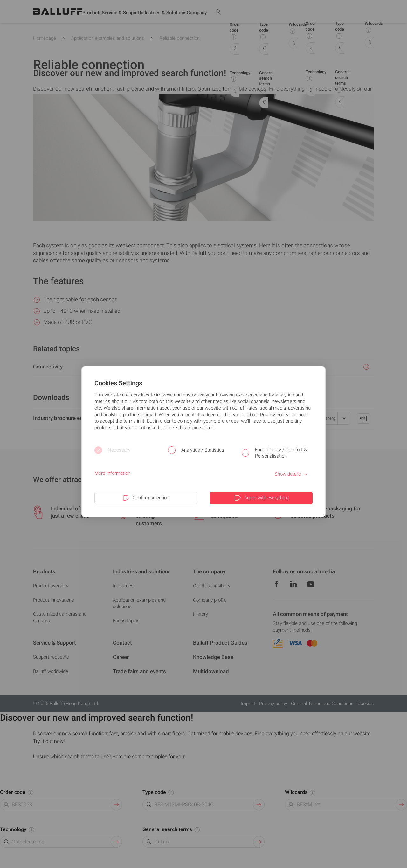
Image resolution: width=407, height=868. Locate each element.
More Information (112, 473)
